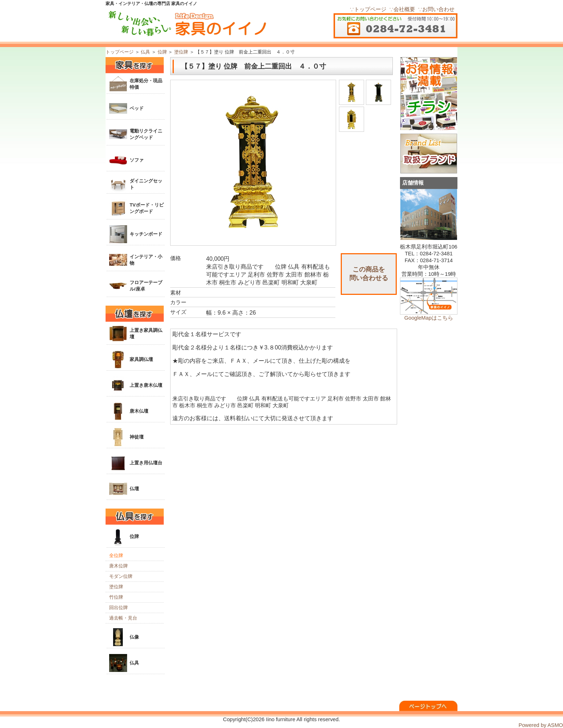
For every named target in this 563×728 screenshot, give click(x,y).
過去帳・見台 (123, 618)
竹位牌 (116, 597)
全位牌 (116, 555)
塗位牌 (181, 52)
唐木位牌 (118, 566)
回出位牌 (118, 608)
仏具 (145, 52)
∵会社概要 (402, 9)
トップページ (120, 52)
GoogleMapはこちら (429, 318)
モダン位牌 (121, 576)
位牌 (162, 52)
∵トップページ (368, 9)
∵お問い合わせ (436, 9)
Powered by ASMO (541, 725)
